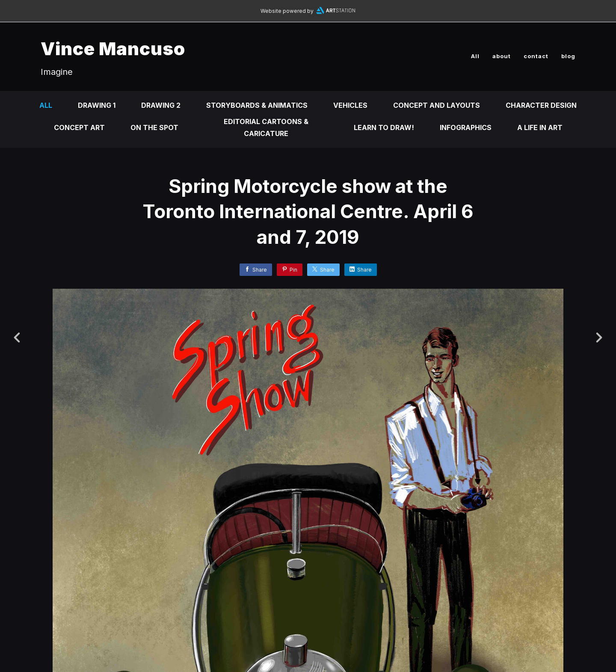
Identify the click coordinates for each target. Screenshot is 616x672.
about (502, 56)
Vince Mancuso (113, 49)
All (475, 56)
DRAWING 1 (97, 105)
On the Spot (154, 127)
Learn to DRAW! (384, 127)
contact (536, 56)
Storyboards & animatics (257, 105)
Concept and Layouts (437, 105)
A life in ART (540, 127)
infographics (466, 127)
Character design (541, 105)
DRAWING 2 (161, 105)
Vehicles (350, 105)
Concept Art (79, 127)
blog (568, 56)
